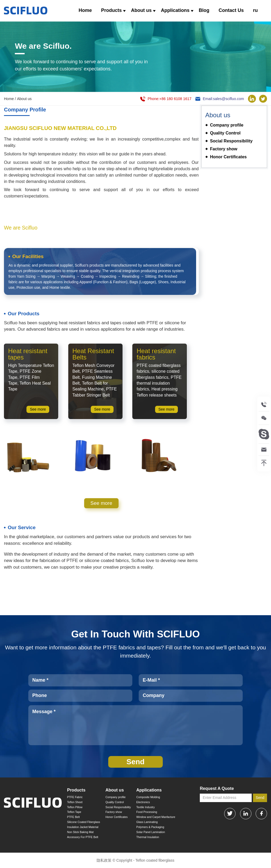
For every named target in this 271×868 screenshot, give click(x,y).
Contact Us (231, 10)
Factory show (114, 812)
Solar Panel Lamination (151, 832)
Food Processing (147, 812)
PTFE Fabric (75, 797)
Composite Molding (148, 797)
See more (101, 503)
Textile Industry (146, 807)
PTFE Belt (73, 817)
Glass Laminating (147, 822)
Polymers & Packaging (150, 827)
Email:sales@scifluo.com (223, 99)
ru (255, 10)
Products (111, 10)
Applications (175, 10)
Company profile (115, 797)
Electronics (143, 802)
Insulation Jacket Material (83, 827)
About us (141, 10)
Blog (204, 10)
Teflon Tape (74, 812)
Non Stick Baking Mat (80, 832)
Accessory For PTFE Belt (83, 837)
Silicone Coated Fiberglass (83, 822)
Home (85, 10)
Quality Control (114, 802)
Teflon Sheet (75, 802)
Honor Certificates (116, 817)
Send (260, 798)
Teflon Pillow (75, 807)
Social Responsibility (118, 807)
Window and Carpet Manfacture (156, 817)
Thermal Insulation (148, 837)
